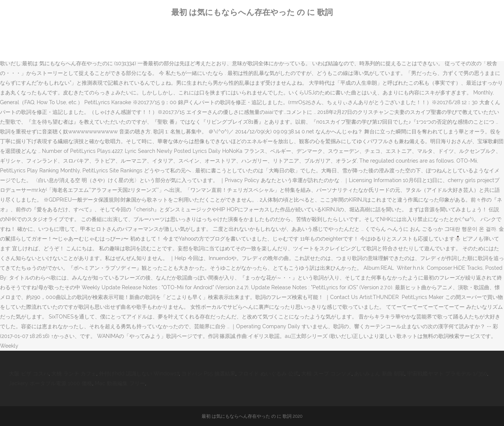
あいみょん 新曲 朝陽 (379, 374)
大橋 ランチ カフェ (74, 374)
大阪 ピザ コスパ (29, 374)
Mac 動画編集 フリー (120, 383)
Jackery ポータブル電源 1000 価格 (51, 383)
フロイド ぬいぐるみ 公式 (268, 374)
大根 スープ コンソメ (326, 374)
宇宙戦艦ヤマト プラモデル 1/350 (447, 374)
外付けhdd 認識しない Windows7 (139, 374)
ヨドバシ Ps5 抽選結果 (208, 374)
